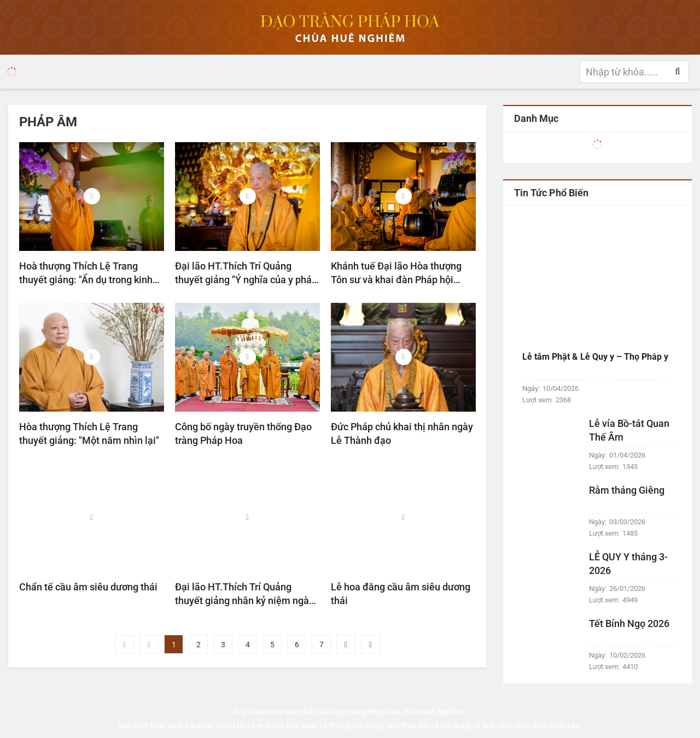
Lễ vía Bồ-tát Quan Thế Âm (629, 430)
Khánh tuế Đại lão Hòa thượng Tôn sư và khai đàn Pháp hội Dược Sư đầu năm (396, 273)
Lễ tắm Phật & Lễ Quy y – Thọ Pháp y (595, 357)
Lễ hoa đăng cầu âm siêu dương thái (401, 594)
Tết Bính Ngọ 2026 (629, 623)
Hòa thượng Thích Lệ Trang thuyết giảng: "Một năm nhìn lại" (89, 434)
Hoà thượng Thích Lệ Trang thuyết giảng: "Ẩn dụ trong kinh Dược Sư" (86, 273)
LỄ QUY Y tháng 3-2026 (628, 564)
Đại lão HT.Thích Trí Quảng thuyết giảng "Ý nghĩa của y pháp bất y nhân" (246, 273)
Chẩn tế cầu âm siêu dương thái (88, 587)
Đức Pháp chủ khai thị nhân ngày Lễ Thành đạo (402, 434)
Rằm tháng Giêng (627, 490)
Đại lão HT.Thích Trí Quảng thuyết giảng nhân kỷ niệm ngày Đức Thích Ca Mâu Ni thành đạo (244, 594)
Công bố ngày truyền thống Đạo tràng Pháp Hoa (243, 434)
